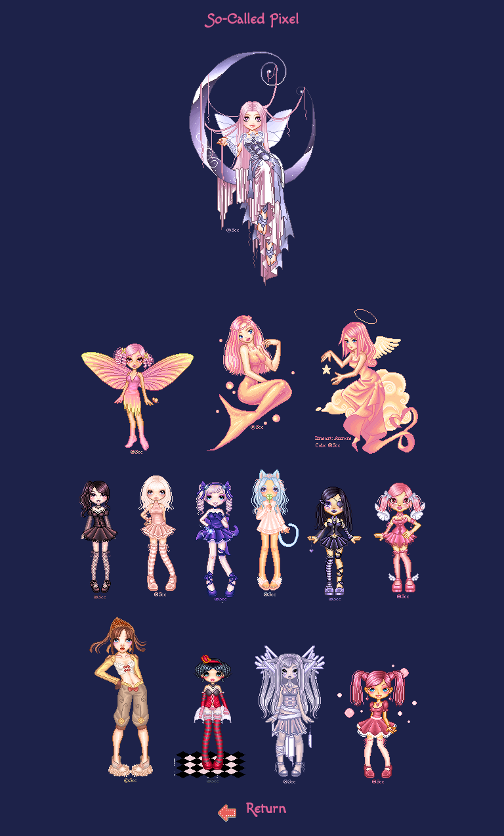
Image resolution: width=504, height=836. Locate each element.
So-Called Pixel (252, 19)
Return (252, 808)
